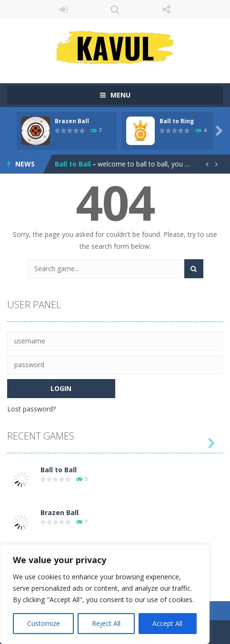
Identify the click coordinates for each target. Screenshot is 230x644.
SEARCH (115, 10)
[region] (105, 594)
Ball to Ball (73, 164)
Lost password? (31, 409)
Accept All (167, 623)
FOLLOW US (167, 10)
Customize (44, 623)
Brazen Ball (72, 121)
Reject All (106, 623)
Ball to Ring (177, 121)
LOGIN (63, 10)
